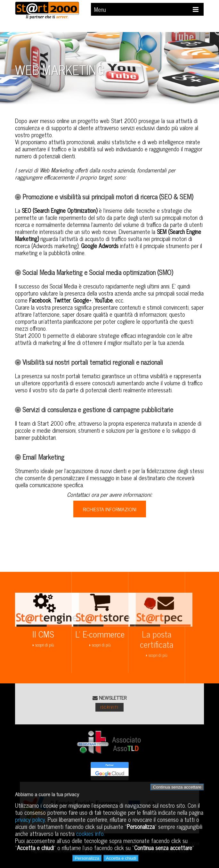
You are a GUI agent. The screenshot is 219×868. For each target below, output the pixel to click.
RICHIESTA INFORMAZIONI (110, 509)
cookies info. (90, 833)
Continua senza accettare (177, 787)
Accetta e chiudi (121, 858)
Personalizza (87, 858)
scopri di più (47, 635)
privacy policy (30, 819)
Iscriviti (109, 707)
